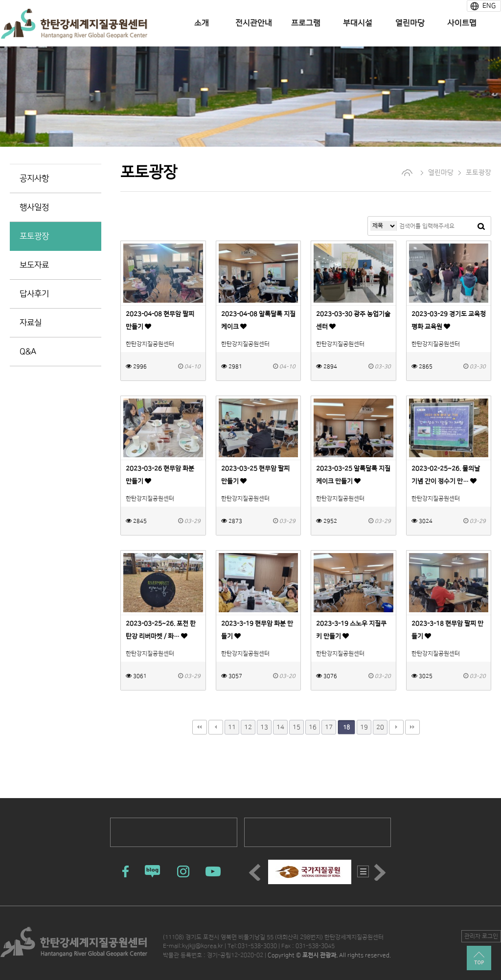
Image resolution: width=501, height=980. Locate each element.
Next (382, 872)
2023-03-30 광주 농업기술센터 (353, 323)
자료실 (31, 323)
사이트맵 (462, 23)
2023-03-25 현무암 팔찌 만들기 (255, 478)
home (407, 173)
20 (380, 727)
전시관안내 (254, 23)
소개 (202, 23)
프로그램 (306, 23)
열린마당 (410, 23)
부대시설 (358, 23)
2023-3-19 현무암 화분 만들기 (257, 633)
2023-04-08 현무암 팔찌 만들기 (160, 323)
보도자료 (34, 265)
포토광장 (34, 236)
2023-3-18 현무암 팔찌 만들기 (447, 633)
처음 (200, 727)
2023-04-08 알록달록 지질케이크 (258, 323)
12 (248, 727)
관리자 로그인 (481, 936)
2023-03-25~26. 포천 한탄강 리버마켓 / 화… (161, 633)
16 (313, 727)
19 (364, 727)
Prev (256, 872)
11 (232, 727)
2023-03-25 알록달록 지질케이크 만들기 (353, 478)
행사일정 (34, 207)
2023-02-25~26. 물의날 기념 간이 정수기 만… (446, 478)
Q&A (28, 352)
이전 (216, 727)
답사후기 (34, 294)
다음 (396, 727)
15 (296, 727)
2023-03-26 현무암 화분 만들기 (160, 478)
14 (280, 727)
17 (329, 727)
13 (264, 727)
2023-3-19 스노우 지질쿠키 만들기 (351, 633)
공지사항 (34, 178)
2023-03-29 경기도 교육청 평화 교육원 (449, 323)
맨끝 (412, 727)
